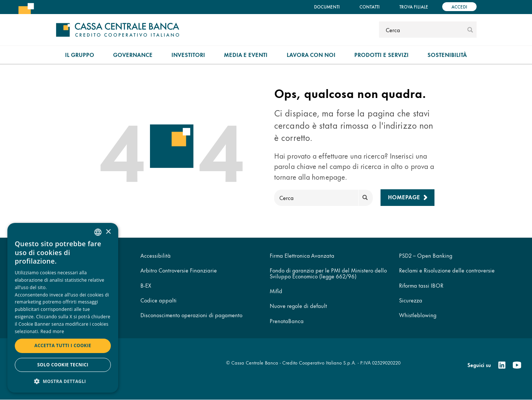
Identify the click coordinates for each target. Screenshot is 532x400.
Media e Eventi (246, 55)
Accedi (459, 6)
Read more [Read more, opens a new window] (52, 331)
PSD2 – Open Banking (426, 255)
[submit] (470, 30)
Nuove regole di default (298, 306)
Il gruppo (80, 55)
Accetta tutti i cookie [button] (63, 345)
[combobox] (98, 232)
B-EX (146, 285)
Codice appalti (158, 300)
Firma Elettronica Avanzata (302, 255)
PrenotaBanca (287, 321)
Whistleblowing (418, 315)
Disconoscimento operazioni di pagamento (191, 315)
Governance (133, 55)
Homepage (404, 197)
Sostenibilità (447, 55)
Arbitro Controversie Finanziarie (179, 270)
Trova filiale (414, 6)
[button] (63, 381)
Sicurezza (411, 300)
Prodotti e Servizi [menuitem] (381, 55)
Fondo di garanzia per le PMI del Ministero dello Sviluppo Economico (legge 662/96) (328, 273)
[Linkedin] (502, 365)
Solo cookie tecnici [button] (63, 365)
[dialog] (63, 308)
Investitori (188, 55)
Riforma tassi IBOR (421, 285)
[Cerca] (422, 30)
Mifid (276, 291)
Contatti (370, 6)
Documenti (327, 6)
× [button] (108, 232)
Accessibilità (156, 255)
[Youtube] (517, 365)
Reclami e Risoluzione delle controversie (447, 270)
